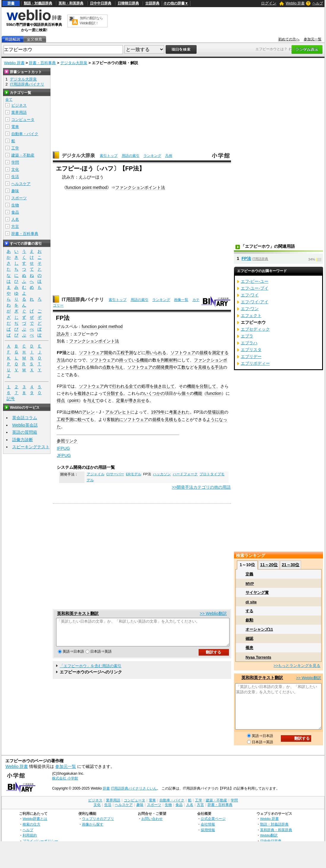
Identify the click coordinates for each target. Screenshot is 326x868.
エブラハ (249, 343)
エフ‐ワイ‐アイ (255, 302)
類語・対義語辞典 (38, 3)
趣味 (15, 191)
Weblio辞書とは (35, 819)
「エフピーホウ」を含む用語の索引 (91, 671)
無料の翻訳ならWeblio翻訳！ (91, 21)
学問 (15, 162)
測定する (220, 353)
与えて (93, 400)
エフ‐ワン (250, 309)
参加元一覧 (313, 39)
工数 (181, 367)
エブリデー (251, 356)
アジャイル (96, 474)
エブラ (247, 336)
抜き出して (164, 386)
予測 (129, 353)
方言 (15, 227)
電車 (15, 127)
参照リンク (67, 441)
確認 (249, 639)
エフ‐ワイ (250, 295)
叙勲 (249, 620)
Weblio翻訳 (269, 835)
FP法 (246, 258)
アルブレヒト (118, 412)
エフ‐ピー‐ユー (255, 281)
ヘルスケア (21, 184)
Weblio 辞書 (295, 3)
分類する (115, 393)
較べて (84, 419)
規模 (204, 353)
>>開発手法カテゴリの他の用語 (201, 487)
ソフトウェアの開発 (146, 367)
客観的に (115, 419)
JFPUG (64, 455)
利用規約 (30, 835)
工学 (15, 148)
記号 (11, 399)
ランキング (152, 156)
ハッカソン (162, 474)
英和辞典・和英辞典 (276, 830)
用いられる (156, 353)
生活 (15, 177)
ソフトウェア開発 (96, 353)
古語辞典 (152, 3)
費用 (169, 367)
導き (133, 400)
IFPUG (63, 448)
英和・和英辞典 (71, 3)
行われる (121, 386)
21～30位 (291, 565)
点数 (107, 367)
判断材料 (169, 360)
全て (9, 100)
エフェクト (251, 315)
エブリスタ (251, 350)
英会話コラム (25, 418)
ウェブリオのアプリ (98, 819)
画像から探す (93, 824)
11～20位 (269, 565)
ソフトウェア (183, 353)
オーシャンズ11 (259, 629)
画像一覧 (181, 300)
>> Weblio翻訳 (213, 613)
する (249, 611)
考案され (177, 412)
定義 (249, 574)
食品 (15, 212)
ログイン (269, 3)
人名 (15, 219)
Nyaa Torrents (258, 657)
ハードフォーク (185, 474)
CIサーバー (115, 474)
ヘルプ (318, 3)
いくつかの (154, 393)
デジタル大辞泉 (74, 63)
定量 (120, 400)
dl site (251, 602)
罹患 (249, 648)
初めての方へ (289, 39)
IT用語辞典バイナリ (83, 300)
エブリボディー (255, 363)
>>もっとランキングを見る (297, 666)
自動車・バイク (25, 134)
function (214, 393)
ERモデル (134, 474)
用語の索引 (131, 156)
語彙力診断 (23, 440)
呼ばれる (82, 367)
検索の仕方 (31, 824)
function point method (87, 187)
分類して (208, 386)
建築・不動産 (23, 155)
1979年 (158, 412)
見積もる (206, 367)
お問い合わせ (152, 819)
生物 (15, 205)
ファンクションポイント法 (140, 187)
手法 (219, 367)
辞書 (11, 3)
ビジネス (19, 105)
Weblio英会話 (25, 425)
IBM (75, 412)
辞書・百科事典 (42, 63)
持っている (129, 360)
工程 (121, 353)
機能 (144, 360)
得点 (61, 400)
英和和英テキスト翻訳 (78, 613)
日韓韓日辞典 (128, 3)
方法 (61, 360)
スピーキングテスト (31, 447)
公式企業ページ (213, 819)
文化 (15, 169)
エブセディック (255, 329)
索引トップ (109, 156)
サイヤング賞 (257, 592)
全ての (135, 386)
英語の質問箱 (25, 432)
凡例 (169, 156)
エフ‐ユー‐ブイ (255, 288)
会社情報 (208, 824)
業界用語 (19, 112)
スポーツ (19, 198)
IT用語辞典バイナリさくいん (134, 788)
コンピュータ (23, 120)
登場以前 (216, 412)
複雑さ (84, 393)
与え (119, 367)
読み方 (63, 334)
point (74, 400)
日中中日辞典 (101, 3)
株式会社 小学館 (65, 778)
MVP (250, 584)
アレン (88, 412)
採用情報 (208, 830)
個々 (186, 393)
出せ (141, 400)
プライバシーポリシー (40, 841)
